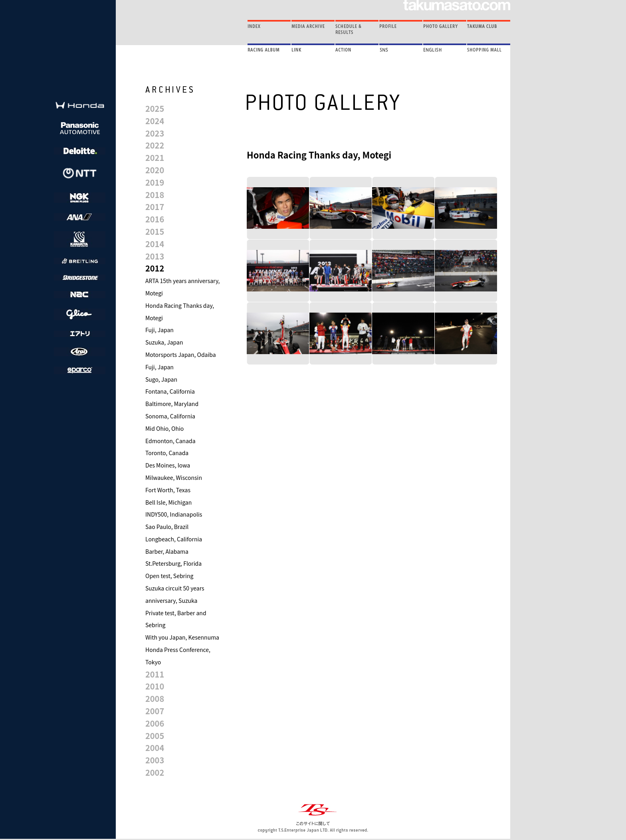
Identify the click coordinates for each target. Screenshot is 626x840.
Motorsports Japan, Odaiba (181, 355)
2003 (155, 760)
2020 (155, 170)
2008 (155, 698)
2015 (155, 231)
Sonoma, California (170, 416)
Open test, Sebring (169, 576)
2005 (155, 736)
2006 (155, 723)
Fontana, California (170, 391)
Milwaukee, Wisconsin (174, 477)
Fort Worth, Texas (168, 490)
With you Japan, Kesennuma (182, 637)
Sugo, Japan (161, 379)
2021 (155, 157)
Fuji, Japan (159, 330)
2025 (155, 108)
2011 (155, 674)
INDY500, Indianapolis (174, 514)
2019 (155, 182)
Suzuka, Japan (164, 342)
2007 (155, 711)
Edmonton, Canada (170, 441)
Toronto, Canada (167, 453)
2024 (155, 121)
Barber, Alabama (167, 551)
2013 (155, 256)
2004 (155, 748)
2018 (155, 195)
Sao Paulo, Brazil (167, 527)
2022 (155, 145)
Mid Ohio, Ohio (164, 428)
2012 (155, 268)
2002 (155, 772)
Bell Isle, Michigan (168, 502)
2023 (155, 133)
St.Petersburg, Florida (173, 563)
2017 (155, 207)
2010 (155, 686)
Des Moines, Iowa (168, 465)
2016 (155, 219)
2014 (155, 244)
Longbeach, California (174, 539)
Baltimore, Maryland (172, 404)
